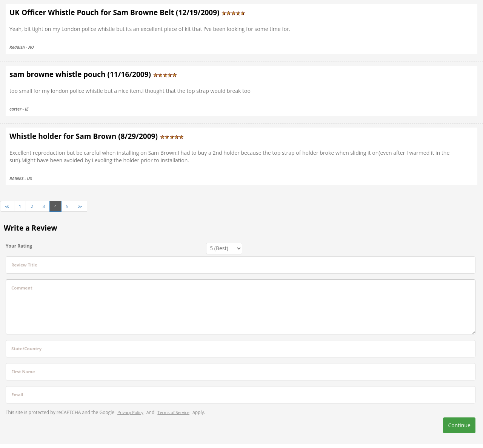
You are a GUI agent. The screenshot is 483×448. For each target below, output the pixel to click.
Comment (22, 288)
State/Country (26, 349)
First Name (23, 372)
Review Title (24, 265)
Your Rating (19, 246)
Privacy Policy (130, 412)
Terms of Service (173, 412)
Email (17, 395)
